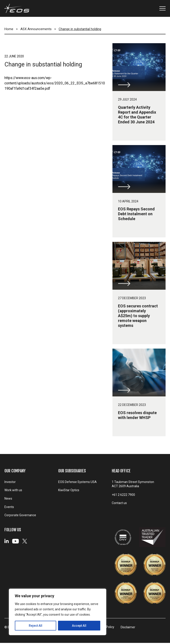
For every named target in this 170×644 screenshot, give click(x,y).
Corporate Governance (20, 517)
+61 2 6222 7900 (123, 495)
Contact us (119, 504)
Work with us (13, 491)
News (8, 499)
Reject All (36, 626)
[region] (58, 612)
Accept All (79, 626)
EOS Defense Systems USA (77, 482)
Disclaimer (130, 628)
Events (9, 508)
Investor (10, 482)
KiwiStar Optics (69, 491)
